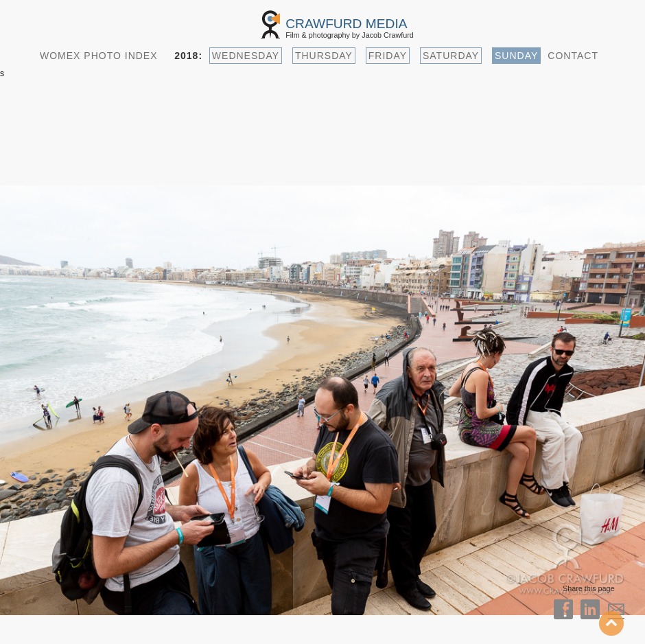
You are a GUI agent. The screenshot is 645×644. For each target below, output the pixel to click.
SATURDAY (451, 56)
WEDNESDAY (246, 56)
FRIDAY (388, 56)
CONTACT (573, 56)
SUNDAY (516, 56)
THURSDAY (324, 56)
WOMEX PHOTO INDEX (99, 56)
